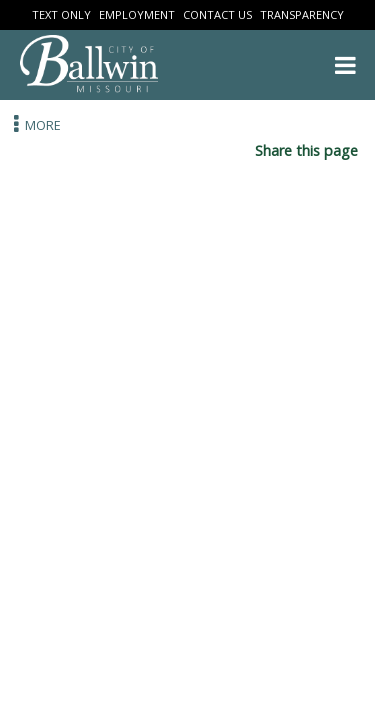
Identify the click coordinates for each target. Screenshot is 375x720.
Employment (137, 14)
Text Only (61, 14)
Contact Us (217, 14)
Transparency (302, 14)
